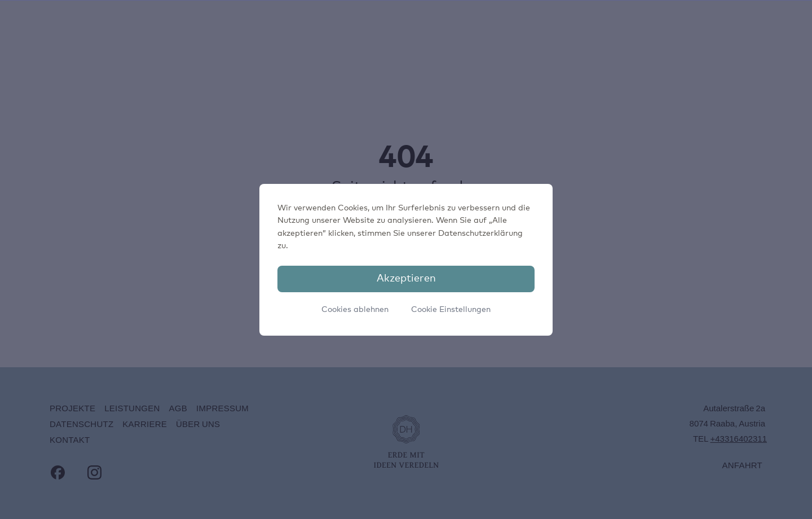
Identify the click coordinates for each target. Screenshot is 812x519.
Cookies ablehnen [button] (355, 310)
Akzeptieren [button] (406, 279)
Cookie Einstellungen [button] (451, 310)
